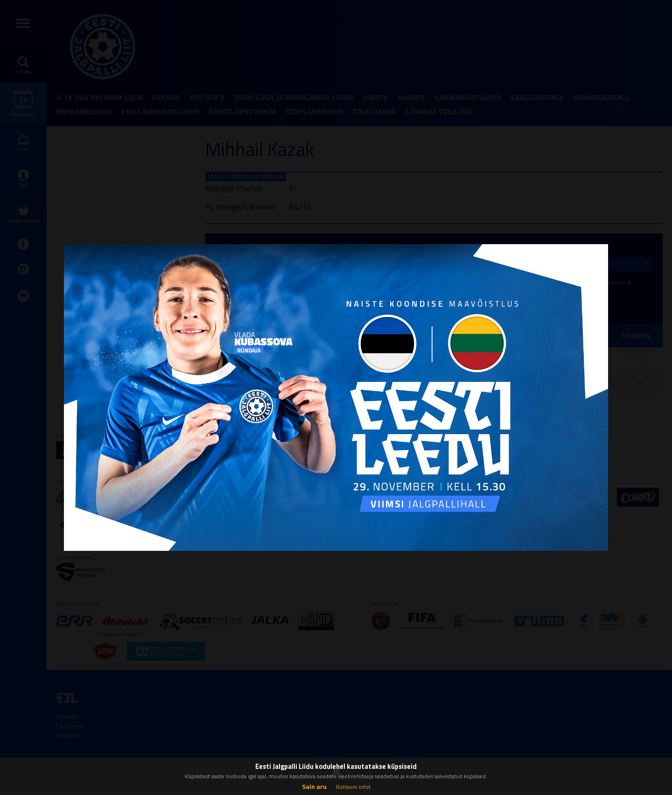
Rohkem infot (353, 787)
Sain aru (314, 786)
